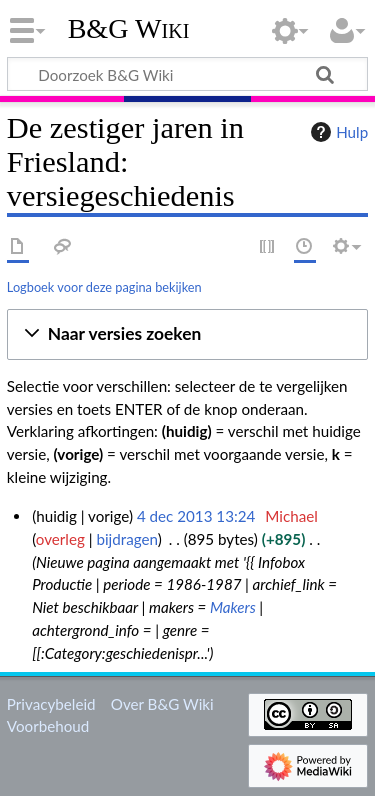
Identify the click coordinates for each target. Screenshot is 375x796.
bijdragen (126, 539)
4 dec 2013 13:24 (196, 516)
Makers (233, 607)
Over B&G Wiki (162, 704)
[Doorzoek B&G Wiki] (187, 74)
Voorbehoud (48, 726)
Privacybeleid (51, 704)
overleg (60, 539)
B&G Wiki (129, 29)
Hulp (337, 132)
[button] (187, 334)
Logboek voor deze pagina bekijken (104, 287)
